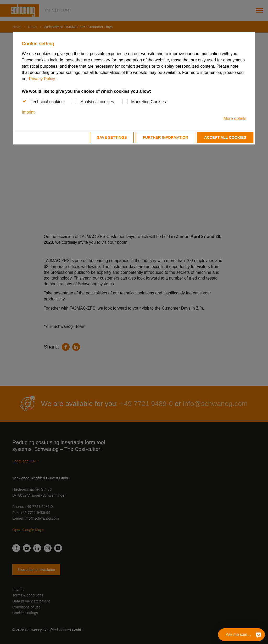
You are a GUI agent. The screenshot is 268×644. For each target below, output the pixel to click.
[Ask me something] (258, 635)
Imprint (28, 112)
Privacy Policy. (43, 79)
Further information (166, 137)
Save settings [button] (112, 137)
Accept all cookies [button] (225, 137)
